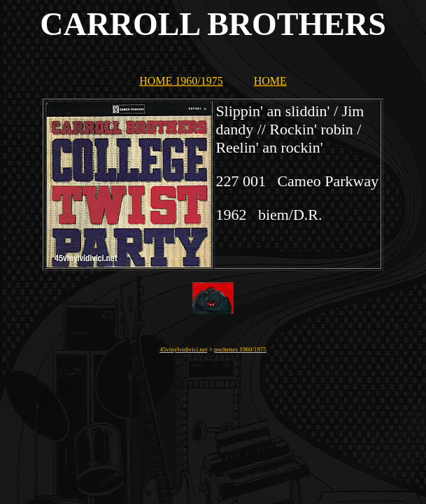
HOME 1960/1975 (181, 81)
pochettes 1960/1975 (240, 349)
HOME (270, 81)
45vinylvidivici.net (183, 349)
